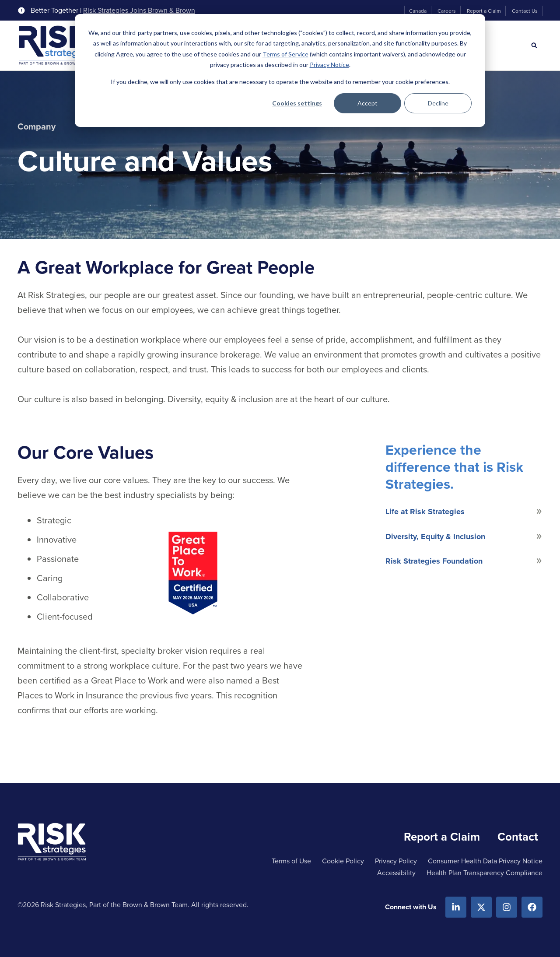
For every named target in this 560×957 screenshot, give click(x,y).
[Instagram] (507, 907)
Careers (447, 11)
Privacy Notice (329, 65)
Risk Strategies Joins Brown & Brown (139, 11)
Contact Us (525, 11)
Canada (418, 11)
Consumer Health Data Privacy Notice (485, 861)
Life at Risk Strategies (425, 512)
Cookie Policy (343, 861)
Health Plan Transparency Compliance (485, 873)
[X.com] (481, 907)
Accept (367, 103)
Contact (518, 837)
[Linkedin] (456, 907)
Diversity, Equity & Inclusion (435, 536)
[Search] (534, 46)
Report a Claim (484, 11)
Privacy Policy (396, 861)
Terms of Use (291, 861)
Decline (438, 103)
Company (37, 126)
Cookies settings (297, 103)
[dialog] (280, 70)
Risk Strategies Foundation (434, 561)
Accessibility (396, 873)
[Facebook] (532, 907)
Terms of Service (285, 54)
